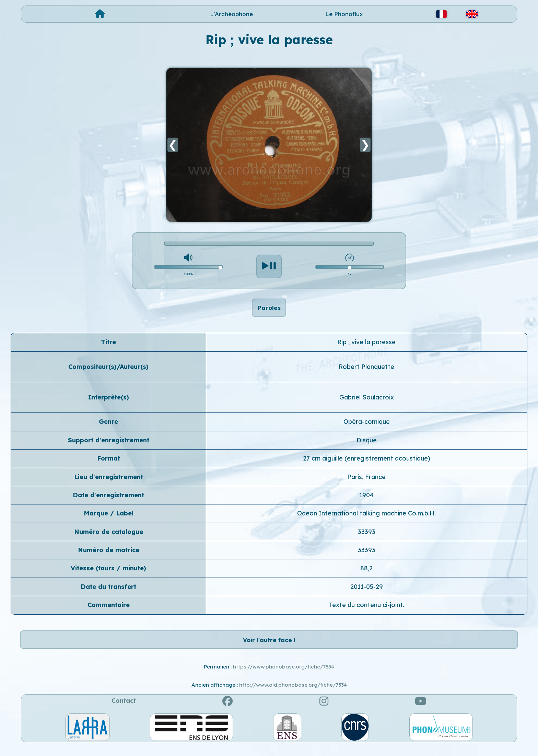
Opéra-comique (367, 426)
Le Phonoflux (344, 14)
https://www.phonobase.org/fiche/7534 (284, 675)
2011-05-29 (367, 591)
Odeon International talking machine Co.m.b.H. (366, 518)
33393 (367, 536)
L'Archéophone (231, 14)
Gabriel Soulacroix (367, 401)
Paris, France (366, 481)
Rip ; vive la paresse (366, 346)
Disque (367, 444)
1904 (366, 499)
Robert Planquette (366, 371)
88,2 (366, 573)
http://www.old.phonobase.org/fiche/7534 (293, 693)
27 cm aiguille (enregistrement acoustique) (367, 462)
